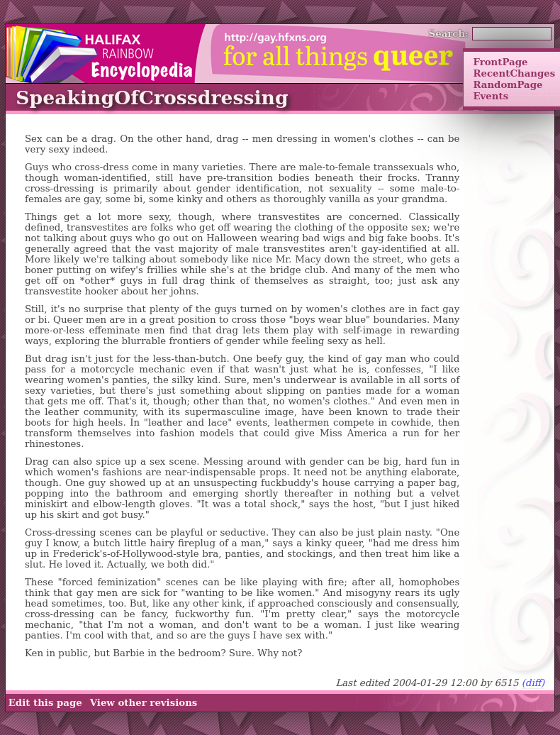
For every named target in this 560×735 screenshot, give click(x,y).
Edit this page (45, 702)
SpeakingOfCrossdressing (152, 98)
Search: (449, 33)
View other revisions (144, 702)
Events (491, 96)
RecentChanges (514, 73)
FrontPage (500, 62)
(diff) (533, 683)
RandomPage (508, 84)
